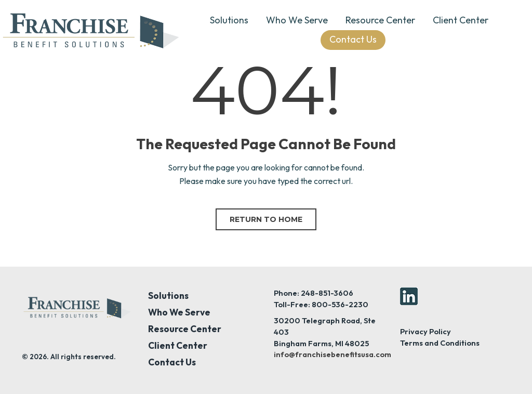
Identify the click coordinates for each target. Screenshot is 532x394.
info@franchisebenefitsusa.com (332, 354)
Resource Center (380, 20)
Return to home (266, 219)
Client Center (461, 20)
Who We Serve (297, 20)
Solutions (229, 20)
